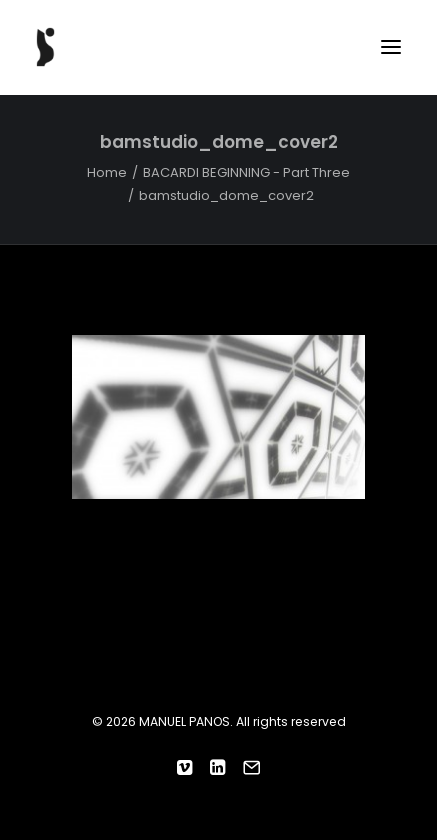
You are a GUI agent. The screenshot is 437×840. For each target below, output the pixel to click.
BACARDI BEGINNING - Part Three (246, 172)
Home (107, 172)
